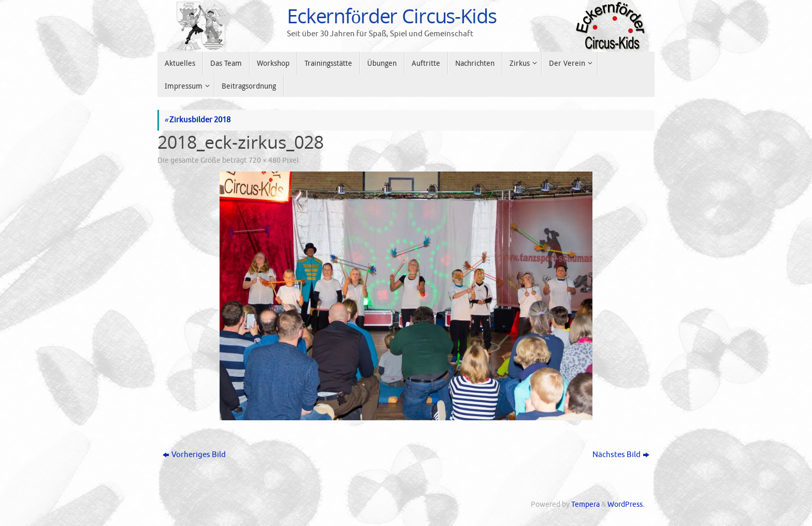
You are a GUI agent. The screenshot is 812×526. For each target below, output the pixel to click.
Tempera (585, 504)
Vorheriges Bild (194, 455)
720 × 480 (265, 160)
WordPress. (626, 504)
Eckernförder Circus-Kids (392, 16)
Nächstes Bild (621, 455)
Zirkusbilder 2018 (197, 120)
